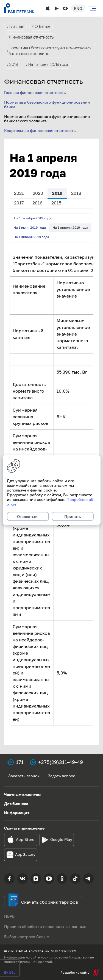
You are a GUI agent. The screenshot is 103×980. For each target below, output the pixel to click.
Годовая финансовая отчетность (35, 92)
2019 (14, 64)
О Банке (42, 26)
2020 (38, 193)
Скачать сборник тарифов (50, 902)
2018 (76, 193)
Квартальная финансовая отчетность (40, 130)
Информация (17, 813)
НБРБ (9, 916)
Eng (78, 8)
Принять (73, 516)
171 (20, 762)
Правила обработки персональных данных (45, 926)
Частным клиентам (22, 794)
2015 (56, 203)
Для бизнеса (16, 804)
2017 (19, 203)
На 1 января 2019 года (31, 237)
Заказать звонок (24, 776)
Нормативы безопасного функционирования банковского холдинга (50, 51)
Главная (17, 26)
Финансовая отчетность (31, 37)
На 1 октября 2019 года (33, 218)
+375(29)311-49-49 (61, 762)
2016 (37, 203)
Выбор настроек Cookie (27, 937)
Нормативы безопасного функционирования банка (47, 104)
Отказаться (28, 516)
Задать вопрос (62, 776)
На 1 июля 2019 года (30, 227)
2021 (19, 193)
